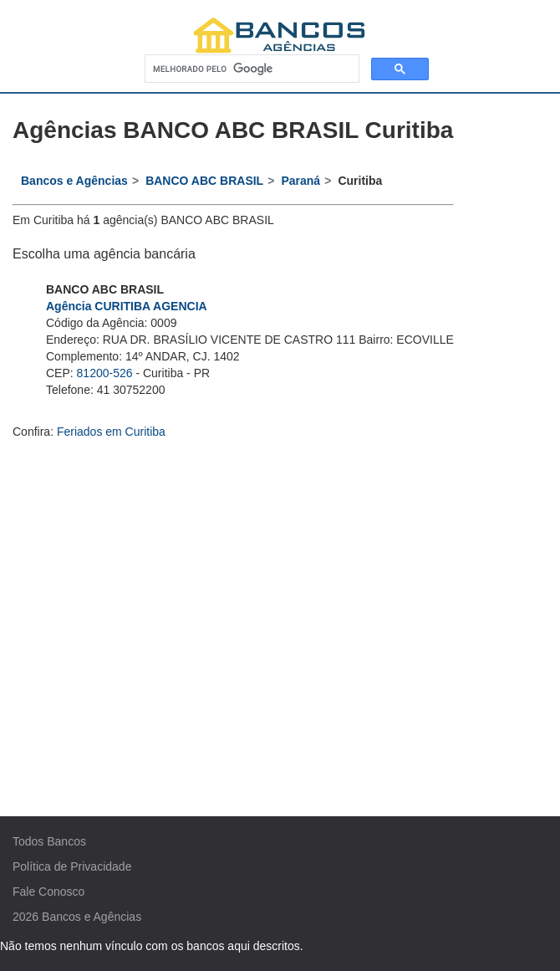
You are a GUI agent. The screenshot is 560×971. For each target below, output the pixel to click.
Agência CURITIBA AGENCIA (127, 306)
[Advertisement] (280, 599)
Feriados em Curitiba (111, 432)
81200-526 (105, 373)
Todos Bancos (49, 841)
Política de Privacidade (72, 866)
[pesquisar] (250, 69)
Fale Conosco (48, 892)
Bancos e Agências (92, 917)
